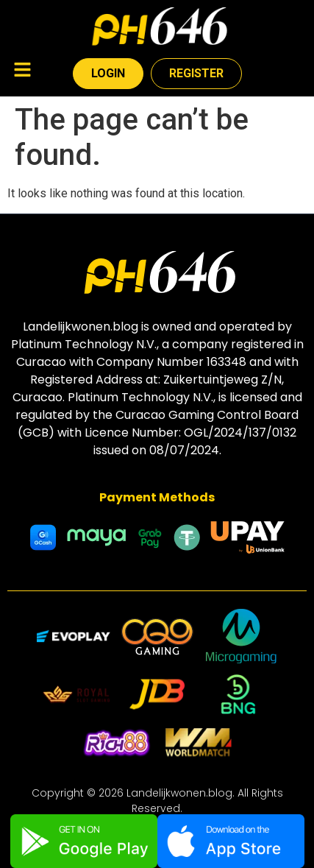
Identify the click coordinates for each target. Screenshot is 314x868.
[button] (22, 71)
